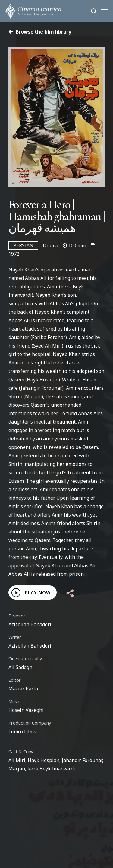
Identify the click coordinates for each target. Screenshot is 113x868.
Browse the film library (40, 32)
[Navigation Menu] (104, 11)
